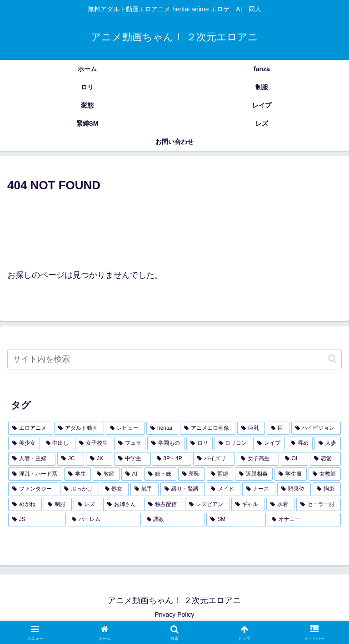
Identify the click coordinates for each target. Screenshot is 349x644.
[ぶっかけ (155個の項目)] (80, 489)
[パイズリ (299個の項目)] (214, 459)
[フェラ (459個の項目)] (130, 443)
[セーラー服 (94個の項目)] (319, 505)
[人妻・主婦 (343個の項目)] (32, 459)
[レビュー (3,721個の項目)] (125, 428)
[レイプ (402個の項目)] (269, 443)
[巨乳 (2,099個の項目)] (251, 428)
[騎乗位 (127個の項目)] (294, 489)
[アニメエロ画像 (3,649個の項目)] (207, 428)
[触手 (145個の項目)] (145, 489)
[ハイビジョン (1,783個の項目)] (316, 428)
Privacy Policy (174, 615)
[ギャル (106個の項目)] (248, 505)
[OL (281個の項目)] (294, 459)
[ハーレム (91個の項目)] (104, 520)
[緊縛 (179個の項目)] (220, 474)
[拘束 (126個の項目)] (327, 489)
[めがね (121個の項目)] (25, 505)
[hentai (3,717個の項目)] (162, 428)
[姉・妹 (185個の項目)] (160, 474)
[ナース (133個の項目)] (259, 489)
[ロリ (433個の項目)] (199, 443)
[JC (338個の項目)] (71, 459)
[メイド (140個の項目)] (224, 489)
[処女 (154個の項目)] (115, 489)
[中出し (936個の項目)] (58, 443)
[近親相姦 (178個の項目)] (254, 474)
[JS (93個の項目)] (37, 520)
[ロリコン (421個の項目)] (233, 443)
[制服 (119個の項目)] (58, 505)
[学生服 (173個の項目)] (291, 474)
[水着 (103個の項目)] (280, 505)
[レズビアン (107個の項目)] (207, 505)
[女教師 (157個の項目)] (325, 474)
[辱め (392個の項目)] (300, 443)
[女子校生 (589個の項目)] (94, 443)
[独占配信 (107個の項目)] (164, 505)
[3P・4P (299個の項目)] (172, 459)
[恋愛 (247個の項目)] (325, 459)
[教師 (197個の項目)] (106, 474)
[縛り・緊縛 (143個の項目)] (183, 489)
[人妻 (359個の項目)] (328, 443)
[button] (332, 359)
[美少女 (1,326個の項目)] (24, 443)
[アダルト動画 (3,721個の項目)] (79, 428)
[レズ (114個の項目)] (88, 505)
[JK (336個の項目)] (99, 459)
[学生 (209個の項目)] (77, 474)
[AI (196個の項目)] (132, 474)
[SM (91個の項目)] (236, 520)
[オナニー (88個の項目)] (304, 520)
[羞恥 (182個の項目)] (192, 474)
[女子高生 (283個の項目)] (258, 459)
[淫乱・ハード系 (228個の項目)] (35, 474)
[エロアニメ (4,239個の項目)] (30, 428)
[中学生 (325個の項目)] (132, 459)
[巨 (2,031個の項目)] (278, 428)
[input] (174, 359)
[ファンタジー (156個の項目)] (33, 489)
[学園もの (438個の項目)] (166, 443)
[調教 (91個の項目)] (174, 520)
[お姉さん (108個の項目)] (123, 505)
